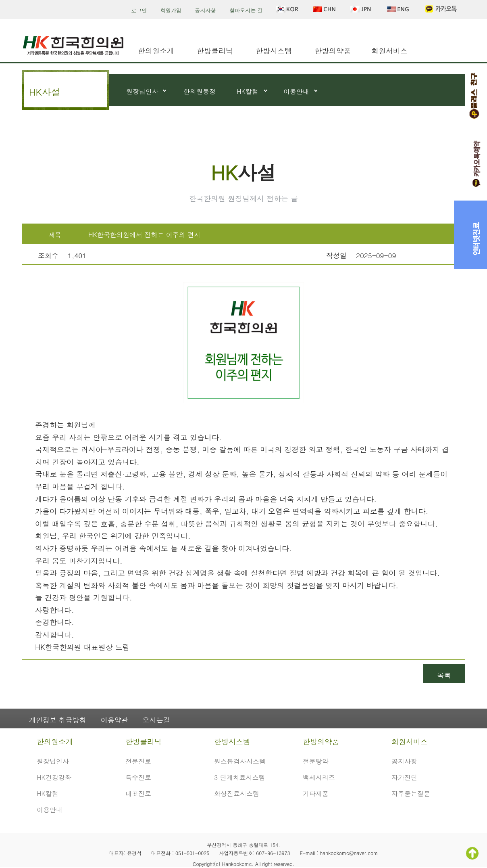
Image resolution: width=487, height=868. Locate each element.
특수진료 (138, 777)
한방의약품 (333, 51)
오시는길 (156, 720)
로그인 (139, 10)
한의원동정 (200, 91)
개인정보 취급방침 (58, 720)
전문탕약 (316, 761)
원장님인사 (142, 91)
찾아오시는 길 (246, 10)
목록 (444, 675)
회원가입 (171, 10)
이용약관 (114, 720)
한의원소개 (156, 51)
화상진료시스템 (237, 794)
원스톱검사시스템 (240, 761)
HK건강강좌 (54, 777)
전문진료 (138, 761)
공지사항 (206, 10)
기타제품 (316, 794)
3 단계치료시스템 (240, 777)
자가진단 (404, 777)
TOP (472, 853)
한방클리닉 (215, 51)
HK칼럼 (248, 91)
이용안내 (296, 91)
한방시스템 (274, 51)
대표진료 (138, 794)
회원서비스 (389, 51)
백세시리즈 (319, 777)
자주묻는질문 (411, 794)
